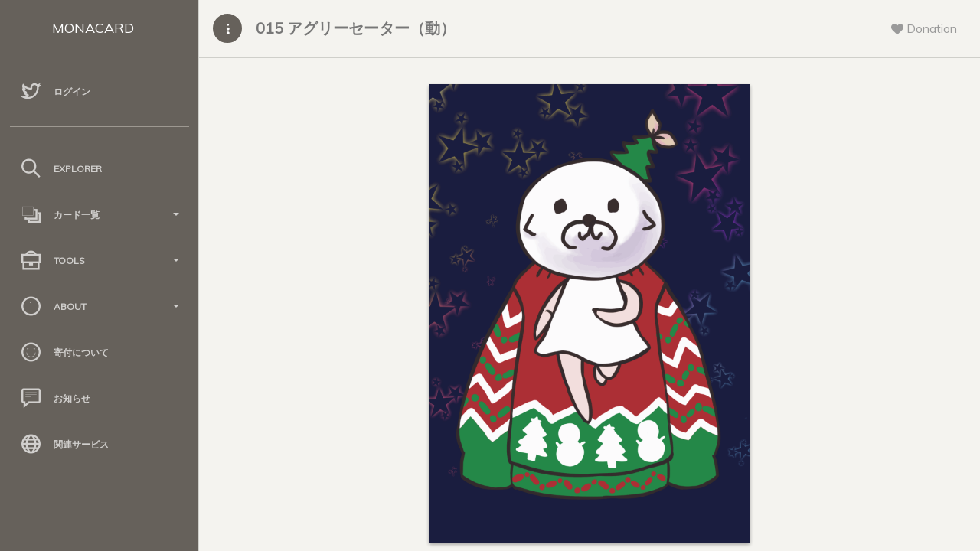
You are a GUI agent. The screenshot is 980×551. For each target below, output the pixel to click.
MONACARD (93, 28)
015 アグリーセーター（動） (356, 28)
